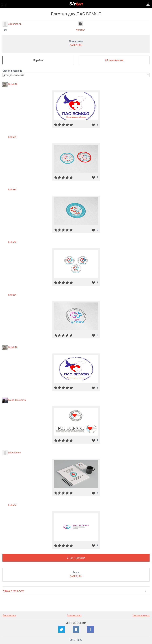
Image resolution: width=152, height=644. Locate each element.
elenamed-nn (15, 24)
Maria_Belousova (17, 400)
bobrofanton (15, 453)
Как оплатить (9, 615)
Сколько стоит (74, 615)
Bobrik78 (13, 84)
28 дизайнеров (114, 60)
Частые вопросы (141, 615)
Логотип (80, 30)
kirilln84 (12, 137)
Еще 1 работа (76, 558)
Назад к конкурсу (13, 591)
